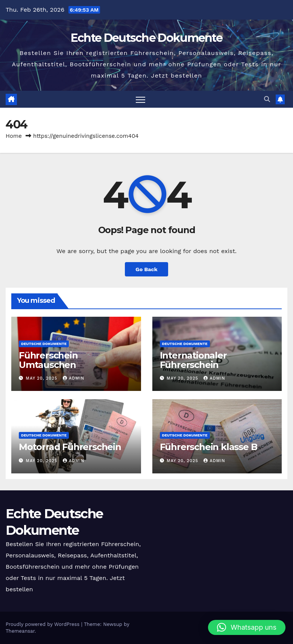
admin (74, 378)
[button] (267, 99)
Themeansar (20, 631)
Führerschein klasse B (209, 447)
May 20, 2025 (43, 378)
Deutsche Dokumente (44, 344)
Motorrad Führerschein (70, 447)
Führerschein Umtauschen (48, 360)
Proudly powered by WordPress (43, 624)
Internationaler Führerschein (193, 360)
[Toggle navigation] (140, 99)
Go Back (146, 269)
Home (14, 136)
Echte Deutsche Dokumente (146, 38)
